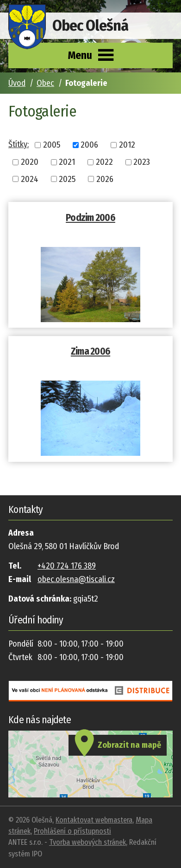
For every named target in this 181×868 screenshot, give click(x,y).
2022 (104, 162)
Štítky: (19, 144)
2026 (105, 179)
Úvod (17, 83)
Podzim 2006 (90, 218)
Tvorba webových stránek (87, 842)
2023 (142, 162)
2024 (30, 179)
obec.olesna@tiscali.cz (76, 579)
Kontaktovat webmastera (94, 820)
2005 (52, 145)
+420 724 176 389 (67, 566)
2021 (67, 162)
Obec (45, 83)
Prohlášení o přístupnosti (72, 831)
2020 (30, 162)
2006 (89, 145)
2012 (127, 145)
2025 (67, 179)
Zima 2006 (90, 351)
